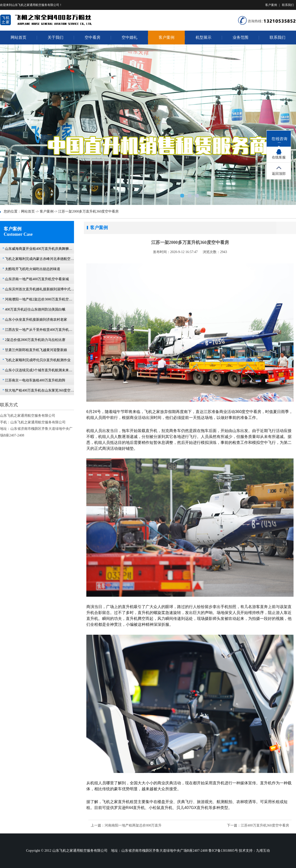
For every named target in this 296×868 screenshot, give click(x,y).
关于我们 (55, 37)
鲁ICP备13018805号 (223, 851)
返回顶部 (279, 174)
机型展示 (203, 37)
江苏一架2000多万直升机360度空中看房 (88, 211)
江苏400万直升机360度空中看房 (265, 825)
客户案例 (271, 5)
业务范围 (240, 37)
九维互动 (263, 851)
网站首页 (18, 37)
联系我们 (288, 5)
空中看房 (92, 37)
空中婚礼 (129, 37)
